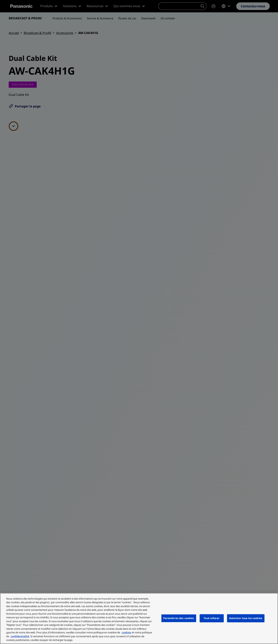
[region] (139, 619)
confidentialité (20, 636)
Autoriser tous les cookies (246, 618)
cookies (126, 632)
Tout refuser (212, 618)
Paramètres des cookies (179, 618)
